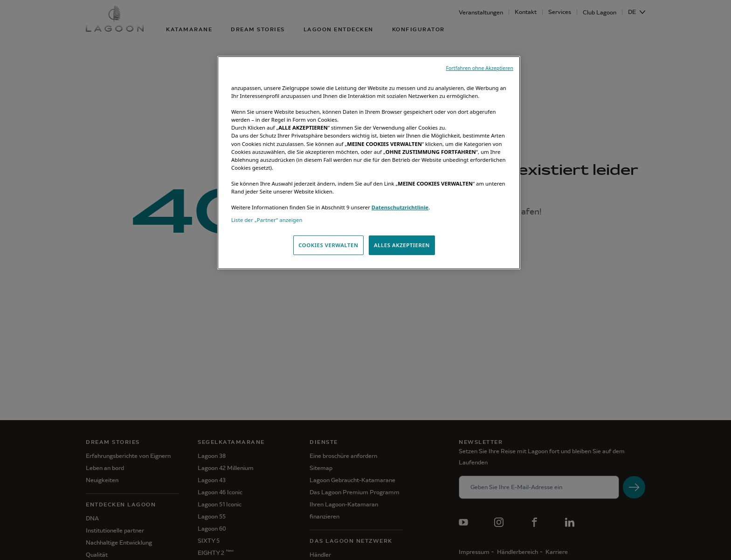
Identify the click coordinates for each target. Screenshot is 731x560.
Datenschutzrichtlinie (400, 207)
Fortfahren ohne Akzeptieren (479, 68)
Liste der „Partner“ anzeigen (267, 220)
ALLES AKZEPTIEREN (402, 245)
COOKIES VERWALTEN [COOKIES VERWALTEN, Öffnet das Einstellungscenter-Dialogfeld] (328, 245)
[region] (369, 163)
